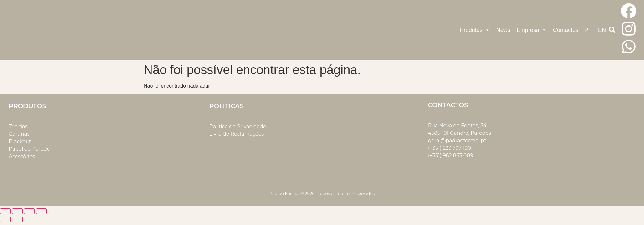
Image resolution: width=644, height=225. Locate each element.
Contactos (566, 30)
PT (588, 30)
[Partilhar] (29, 211)
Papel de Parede (29, 149)
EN (602, 30)
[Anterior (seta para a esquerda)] (5, 219)
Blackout (20, 141)
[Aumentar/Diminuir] (5, 211)
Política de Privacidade (238, 126)
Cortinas (19, 134)
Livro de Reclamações (237, 134)
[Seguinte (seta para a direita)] (17, 219)
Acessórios (22, 156)
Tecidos (18, 126)
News (503, 30)
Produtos (475, 30)
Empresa (532, 30)
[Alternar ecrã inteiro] (17, 211)
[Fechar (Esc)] (41, 211)
